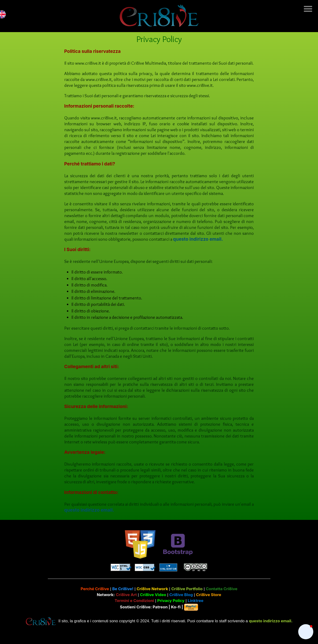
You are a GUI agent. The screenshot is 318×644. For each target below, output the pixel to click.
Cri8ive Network (152, 589)
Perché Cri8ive (95, 589)
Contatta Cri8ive (222, 589)
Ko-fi (176, 607)
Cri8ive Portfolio (187, 589)
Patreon (160, 607)
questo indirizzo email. (198, 239)
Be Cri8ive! (123, 589)
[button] (306, 632)
